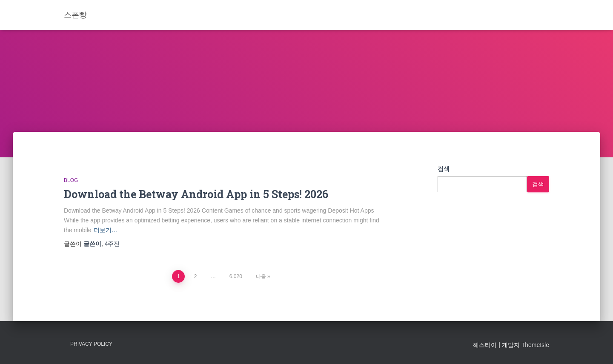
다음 (261, 276)
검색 (444, 169)
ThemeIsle (535, 345)
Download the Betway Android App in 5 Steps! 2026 (196, 194)
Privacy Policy (91, 344)
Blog (71, 180)
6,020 (236, 276)
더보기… (106, 230)
